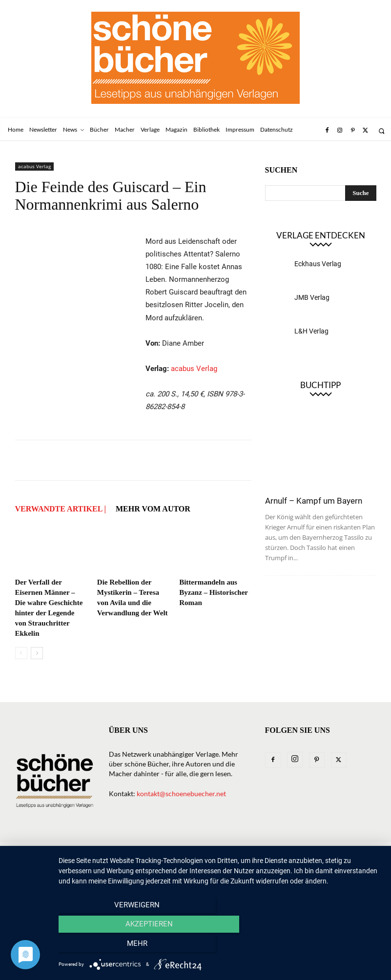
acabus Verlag (34, 166)
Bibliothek (285, 851)
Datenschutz (82, 861)
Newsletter (63, 851)
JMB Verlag (312, 297)
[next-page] (37, 653)
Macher (206, 851)
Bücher (132, 851)
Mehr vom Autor (153, 509)
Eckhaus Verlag (318, 264)
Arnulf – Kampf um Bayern (314, 501)
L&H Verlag (311, 331)
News (102, 851)
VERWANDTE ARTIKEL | (61, 509)
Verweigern (107, 946)
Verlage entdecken (321, 235)
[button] (381, 131)
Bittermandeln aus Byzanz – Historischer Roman (214, 592)
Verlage (168, 851)
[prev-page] (21, 653)
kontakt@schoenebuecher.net (181, 794)
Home (24, 851)
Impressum (33, 861)
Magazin (242, 851)
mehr (333, 946)
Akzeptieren (220, 946)
